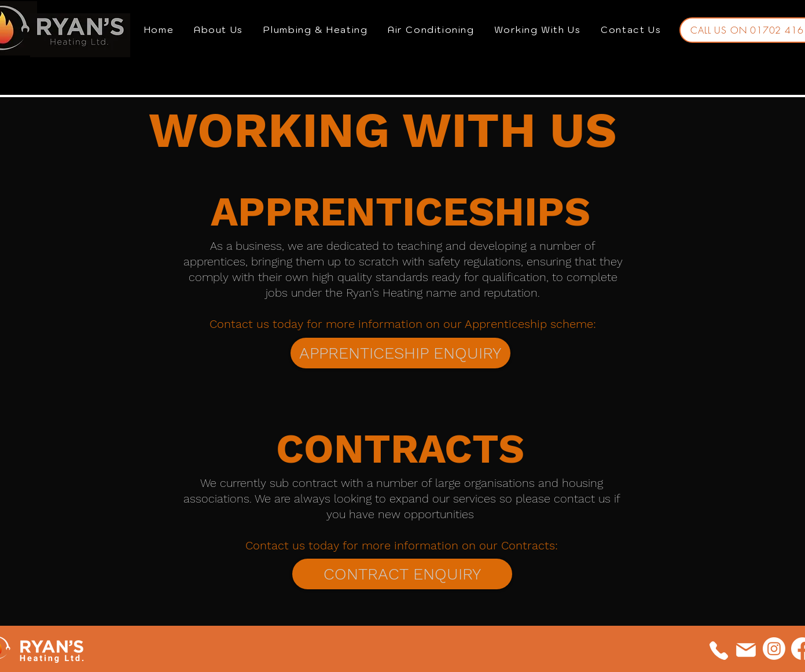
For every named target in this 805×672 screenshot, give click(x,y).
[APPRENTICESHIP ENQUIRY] (400, 353)
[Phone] (719, 650)
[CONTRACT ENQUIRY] (402, 574)
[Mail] (746, 650)
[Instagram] (774, 649)
